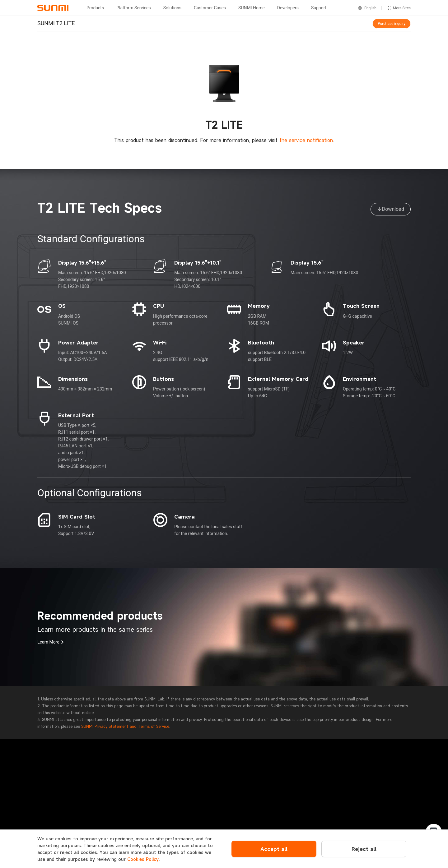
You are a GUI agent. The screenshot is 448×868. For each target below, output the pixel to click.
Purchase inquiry (392, 24)
